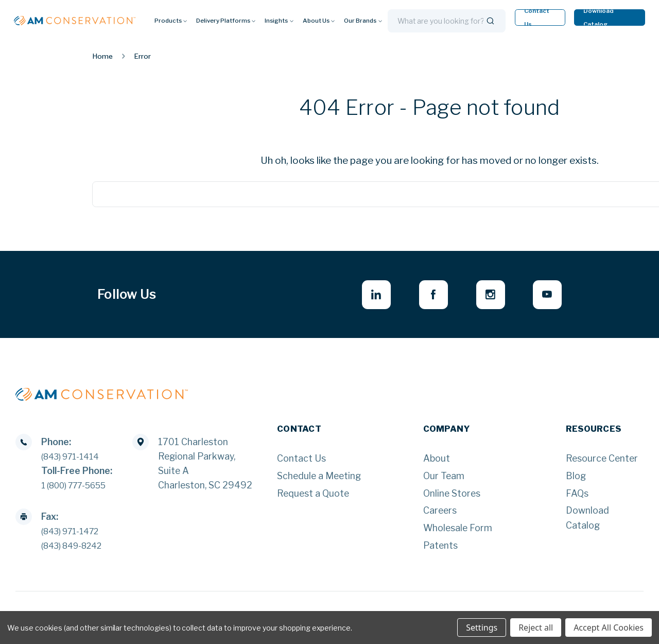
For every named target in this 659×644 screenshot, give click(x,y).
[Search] (490, 21)
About (437, 461)
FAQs (577, 496)
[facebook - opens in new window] (423, 296)
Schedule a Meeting (319, 479)
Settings (482, 628)
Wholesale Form (458, 531)
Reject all (536, 628)
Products (171, 21)
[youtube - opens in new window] (545, 296)
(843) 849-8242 (77, 548)
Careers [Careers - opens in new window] (440, 513)
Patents (440, 548)
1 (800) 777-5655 (80, 488)
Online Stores (452, 496)
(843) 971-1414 (75, 459)
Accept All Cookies (609, 628)
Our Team (444, 479)
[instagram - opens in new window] (485, 296)
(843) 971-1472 (75, 534)
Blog (576, 479)
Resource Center (602, 461)
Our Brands (363, 21)
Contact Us (537, 18)
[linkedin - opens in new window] (363, 296)
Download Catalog (599, 18)
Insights (279, 21)
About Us (319, 21)
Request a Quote (313, 496)
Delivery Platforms (226, 21)
